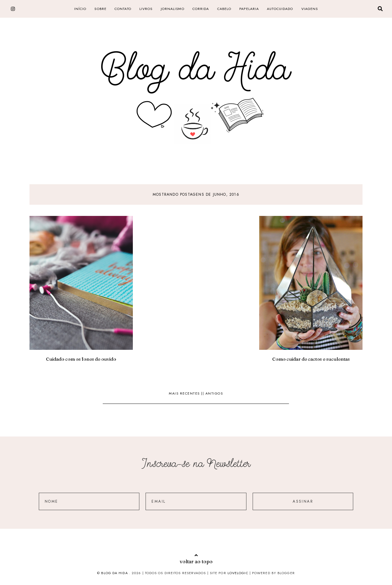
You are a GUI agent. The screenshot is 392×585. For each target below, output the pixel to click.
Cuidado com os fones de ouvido (81, 359)
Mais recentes (185, 393)
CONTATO (123, 9)
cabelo (224, 9)
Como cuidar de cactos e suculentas (311, 359)
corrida (201, 9)
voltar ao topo (196, 559)
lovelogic (239, 573)
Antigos (214, 393)
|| (203, 393)
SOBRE (100, 9)
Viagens (310, 9)
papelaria (249, 9)
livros (146, 9)
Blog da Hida (114, 573)
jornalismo (173, 9)
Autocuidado (280, 9)
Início (80, 9)
